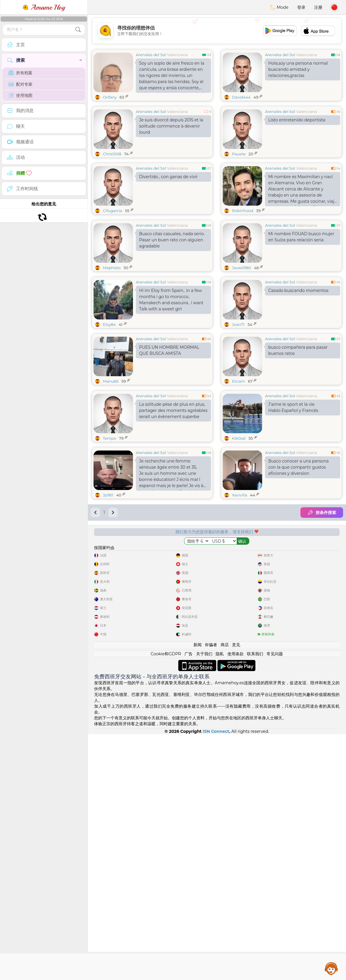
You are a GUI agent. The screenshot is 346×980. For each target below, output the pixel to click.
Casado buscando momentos (298, 336)
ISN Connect (216, 977)
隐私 (220, 900)
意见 (236, 890)
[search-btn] (78, 30)
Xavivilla (240, 585)
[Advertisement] (217, 31)
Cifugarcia (113, 211)
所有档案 (20, 73)
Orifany (110, 97)
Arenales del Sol (151, 55)
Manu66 (111, 426)
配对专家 (20, 84)
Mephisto (112, 313)
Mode (279, 7)
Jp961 (108, 585)
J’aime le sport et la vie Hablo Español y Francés (293, 497)
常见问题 (275, 900)
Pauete (239, 154)
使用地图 (20, 95)
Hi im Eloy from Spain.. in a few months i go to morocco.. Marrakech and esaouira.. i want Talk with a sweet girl (171, 345)
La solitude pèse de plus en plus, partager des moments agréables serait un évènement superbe (173, 501)
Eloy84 (109, 369)
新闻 (198, 890)
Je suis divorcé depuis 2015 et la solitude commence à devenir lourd (171, 126)
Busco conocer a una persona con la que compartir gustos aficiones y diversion (299, 557)
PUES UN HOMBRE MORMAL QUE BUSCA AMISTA (169, 395)
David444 (241, 97)
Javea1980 (242, 313)
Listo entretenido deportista (297, 120)
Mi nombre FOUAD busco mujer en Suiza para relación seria (301, 282)
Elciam (238, 426)
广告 (188, 900)
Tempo (109, 528)
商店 (225, 890)
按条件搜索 (322, 603)
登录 (301, 7)
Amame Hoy (44, 7)
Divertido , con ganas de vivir (168, 177)
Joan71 (238, 369)
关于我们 (204, 900)
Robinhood (243, 211)
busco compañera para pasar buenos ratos (298, 395)
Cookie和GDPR (166, 900)
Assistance (331, 968)
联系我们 (255, 900)
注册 (318, 7)
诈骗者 (211, 890)
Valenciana (177, 55)
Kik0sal (239, 528)
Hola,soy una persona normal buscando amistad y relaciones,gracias (298, 69)
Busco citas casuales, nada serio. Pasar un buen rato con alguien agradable (172, 285)
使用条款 (236, 900)
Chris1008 (112, 154)
